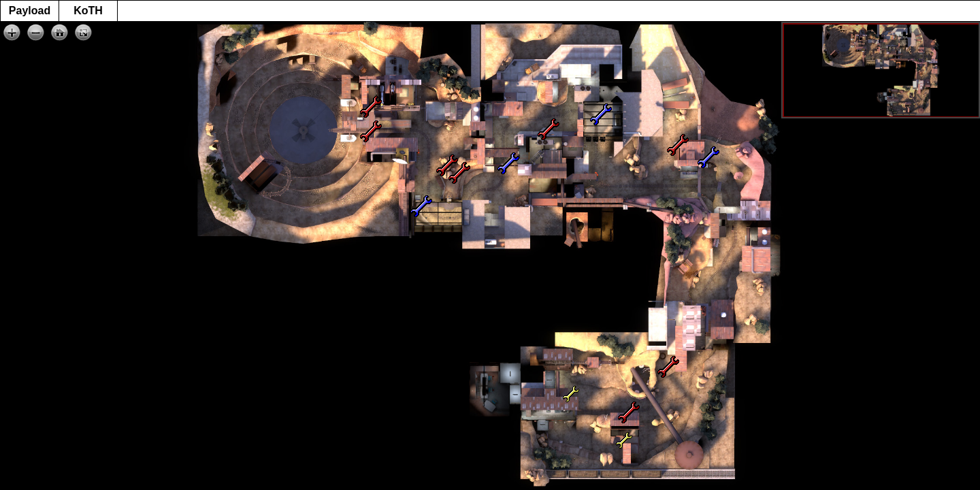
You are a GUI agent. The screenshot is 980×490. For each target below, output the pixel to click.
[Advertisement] (490, 459)
